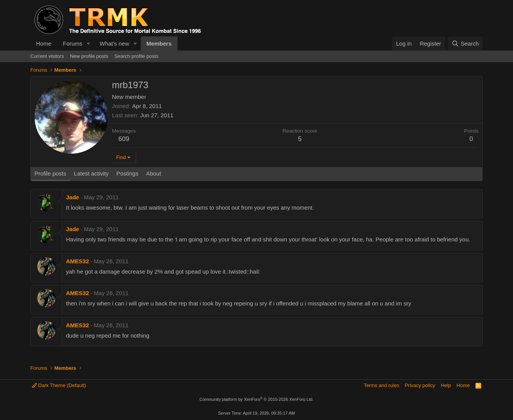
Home (44, 43)
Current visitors (47, 56)
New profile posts (89, 56)
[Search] (465, 43)
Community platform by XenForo (256, 399)
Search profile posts (136, 56)
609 (124, 139)
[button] (89, 43)
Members (159, 43)
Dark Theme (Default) (59, 385)
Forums (73, 43)
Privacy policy (420, 385)
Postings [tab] (127, 173)
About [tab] (154, 173)
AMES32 (77, 261)
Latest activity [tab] (91, 173)
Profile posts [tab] (50, 173)
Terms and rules (381, 385)
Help (446, 385)
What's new (114, 43)
